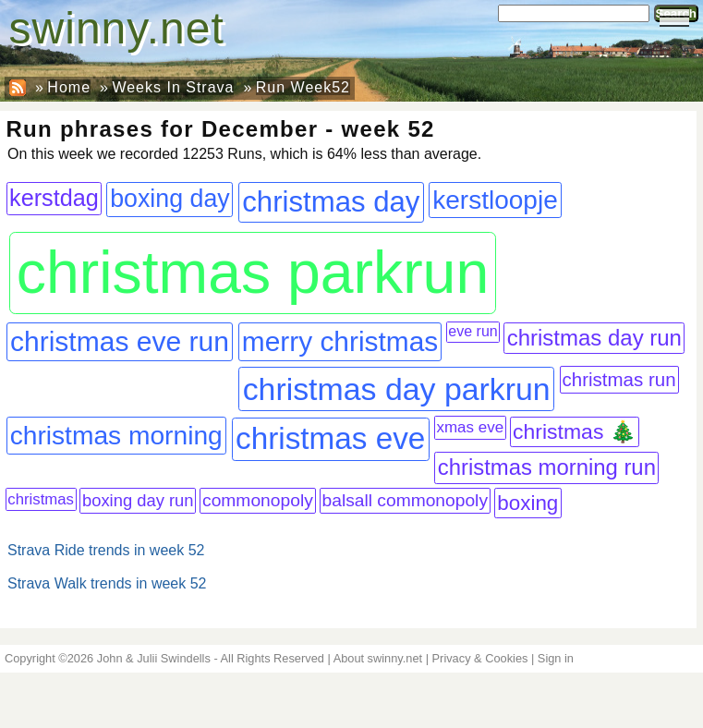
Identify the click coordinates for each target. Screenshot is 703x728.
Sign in (556, 658)
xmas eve (470, 427)
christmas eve (330, 438)
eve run (473, 331)
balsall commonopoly (405, 500)
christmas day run (594, 338)
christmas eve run (120, 341)
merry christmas (340, 341)
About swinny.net (378, 658)
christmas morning (116, 435)
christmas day (331, 202)
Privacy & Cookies (480, 658)
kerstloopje (495, 200)
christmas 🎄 (575, 431)
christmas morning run (547, 467)
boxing (527, 503)
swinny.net (117, 28)
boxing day (170, 199)
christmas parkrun (253, 273)
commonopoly (258, 500)
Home (69, 87)
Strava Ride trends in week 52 (106, 550)
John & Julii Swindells (154, 658)
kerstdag (54, 198)
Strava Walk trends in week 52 (107, 583)
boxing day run (138, 500)
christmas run (619, 379)
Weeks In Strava (173, 87)
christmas (41, 499)
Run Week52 (303, 87)
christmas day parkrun (397, 389)
